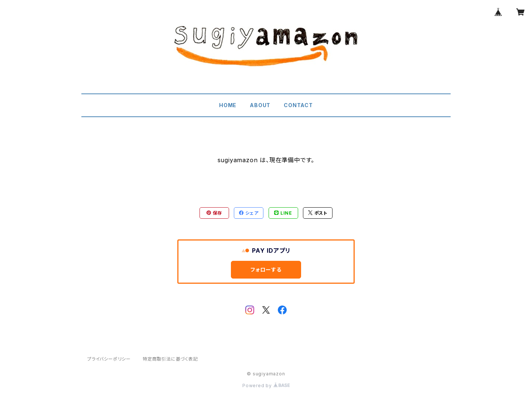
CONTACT (298, 105)
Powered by (266, 386)
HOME (228, 105)
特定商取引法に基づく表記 (170, 359)
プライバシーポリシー (109, 359)
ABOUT (260, 105)
